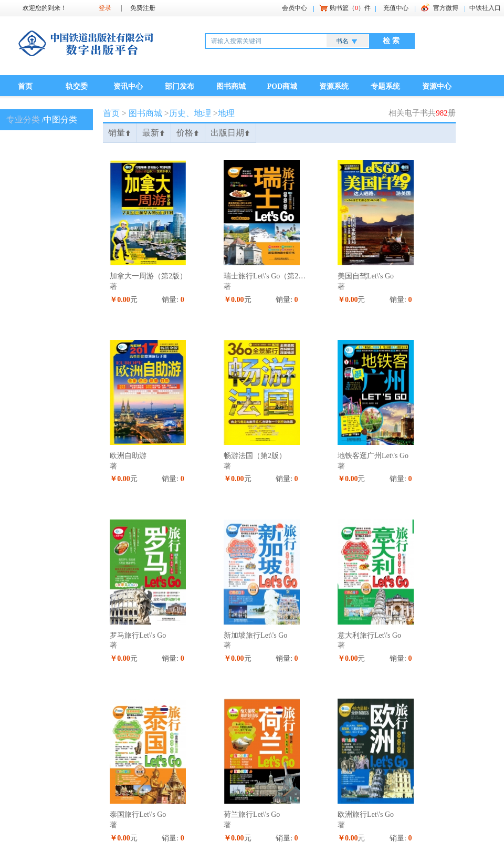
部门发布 (180, 86)
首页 (25, 86)
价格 (188, 133)
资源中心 (437, 86)
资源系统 (334, 86)
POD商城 (282, 86)
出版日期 (230, 133)
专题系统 (385, 86)
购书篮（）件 (350, 8)
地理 (226, 113)
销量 (120, 133)
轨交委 (77, 86)
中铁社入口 (485, 8)
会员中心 (295, 8)
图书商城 (231, 86)
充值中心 (396, 8)
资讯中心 (128, 86)
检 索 (391, 41)
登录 (105, 8)
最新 (154, 133)
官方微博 (446, 8)
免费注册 (143, 8)
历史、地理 (190, 113)
